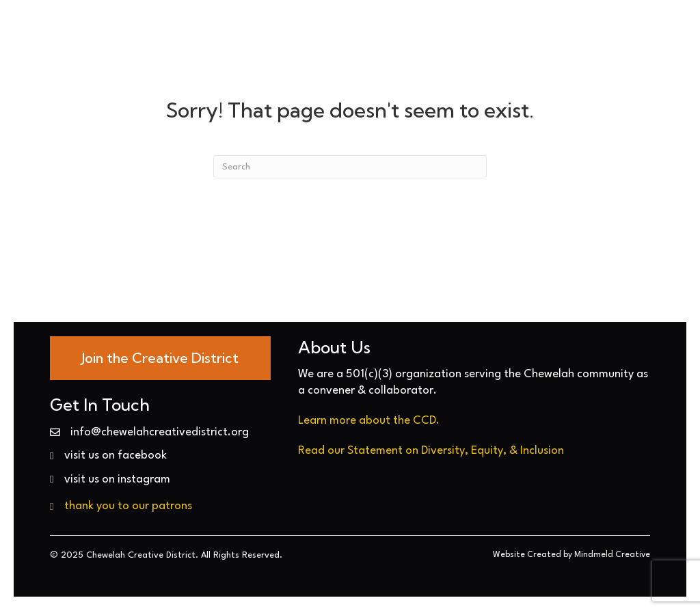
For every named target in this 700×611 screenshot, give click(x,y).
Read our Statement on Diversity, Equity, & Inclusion (431, 451)
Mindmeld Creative (612, 555)
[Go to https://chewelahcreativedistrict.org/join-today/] (160, 358)
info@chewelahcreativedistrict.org (160, 432)
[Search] (350, 167)
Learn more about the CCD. (369, 421)
